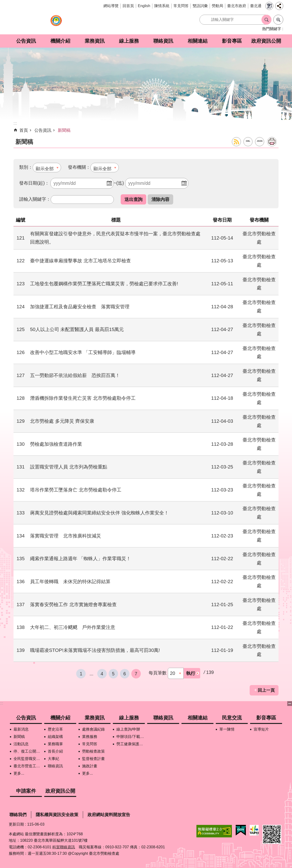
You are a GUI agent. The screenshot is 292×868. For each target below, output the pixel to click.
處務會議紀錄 (93, 729)
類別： (26, 167)
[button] (133, 199)
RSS (236, 142)
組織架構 (55, 737)
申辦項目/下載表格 (131, 737)
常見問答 (181, 6)
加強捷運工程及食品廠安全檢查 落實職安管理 (80, 307)
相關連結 (198, 41)
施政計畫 (90, 766)
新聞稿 (64, 130)
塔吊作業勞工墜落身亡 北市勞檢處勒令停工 (76, 490)
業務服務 (90, 737)
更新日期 (16, 824)
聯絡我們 (18, 815)
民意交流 (232, 718)
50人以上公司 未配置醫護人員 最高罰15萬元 (77, 329)
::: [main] (15, 123)
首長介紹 (55, 751)
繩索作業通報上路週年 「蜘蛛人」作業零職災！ (80, 559)
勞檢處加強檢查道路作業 (56, 444)
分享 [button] (279, 6)
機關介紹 (60, 41)
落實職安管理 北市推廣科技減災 (66, 536)
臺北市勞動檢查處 (56, 23)
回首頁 (128, 6)
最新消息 (21, 729)
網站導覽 (111, 6)
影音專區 (232, 41)
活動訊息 (21, 744)
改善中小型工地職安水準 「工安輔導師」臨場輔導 (83, 352)
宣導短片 (261, 729)
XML (248, 141)
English (144, 6)
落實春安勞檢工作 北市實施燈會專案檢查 (73, 604)
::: (2, 703)
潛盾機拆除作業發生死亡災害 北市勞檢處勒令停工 (83, 398)
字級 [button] (269, 6)
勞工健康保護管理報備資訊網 (131, 744)
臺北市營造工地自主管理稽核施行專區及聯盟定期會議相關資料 (28, 766)
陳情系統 (162, 6)
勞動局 (217, 6)
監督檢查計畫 (93, 759)
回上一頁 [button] (266, 690)
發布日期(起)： (34, 183)
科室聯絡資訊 (64, 847)
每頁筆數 (158, 673)
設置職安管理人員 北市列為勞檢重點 (69, 467)
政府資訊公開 (266, 41)
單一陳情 (227, 729)
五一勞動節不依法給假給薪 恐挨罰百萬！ (75, 375)
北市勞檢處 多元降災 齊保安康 (62, 421)
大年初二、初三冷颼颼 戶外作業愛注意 (73, 627)
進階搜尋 (278, 20)
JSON (260, 141)
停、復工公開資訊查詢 (28, 751)
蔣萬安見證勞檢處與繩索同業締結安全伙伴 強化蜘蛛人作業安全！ (99, 513)
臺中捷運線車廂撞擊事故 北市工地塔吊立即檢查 (80, 261)
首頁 (24, 130)
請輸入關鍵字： (35, 199)
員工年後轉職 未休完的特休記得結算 (70, 582)
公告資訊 (26, 41)
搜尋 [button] (266, 20)
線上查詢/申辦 (128, 729)
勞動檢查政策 (93, 751)
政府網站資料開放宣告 (109, 815)
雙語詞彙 (200, 6)
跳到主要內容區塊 (2, 2)
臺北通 (256, 6)
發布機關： (79, 167)
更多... (19, 773)
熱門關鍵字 (272, 29)
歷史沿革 (55, 729)
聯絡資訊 (163, 41)
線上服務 (129, 41)
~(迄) (119, 183)
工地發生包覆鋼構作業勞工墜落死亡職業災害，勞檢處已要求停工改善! (104, 284)
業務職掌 (55, 744)
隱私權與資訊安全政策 (57, 815)
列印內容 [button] (272, 142)
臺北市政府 (237, 6)
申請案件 (26, 791)
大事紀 (53, 759)
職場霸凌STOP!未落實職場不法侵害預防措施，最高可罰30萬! (95, 650)
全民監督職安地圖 (28, 759)
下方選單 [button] (290, 704)
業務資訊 (95, 41)
